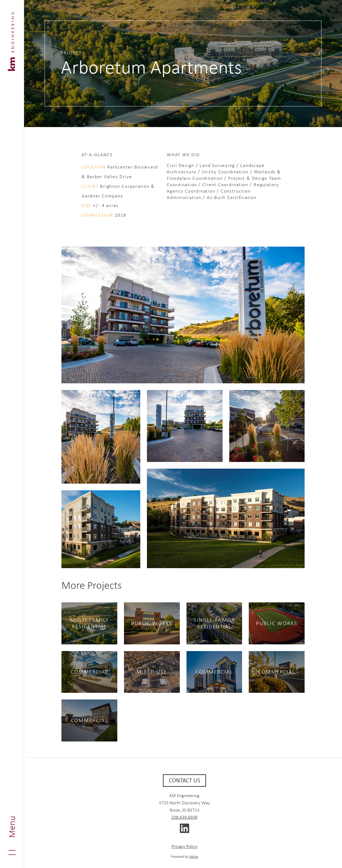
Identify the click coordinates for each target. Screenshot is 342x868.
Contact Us (184, 780)
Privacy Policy (184, 846)
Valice (194, 856)
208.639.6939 (184, 817)
